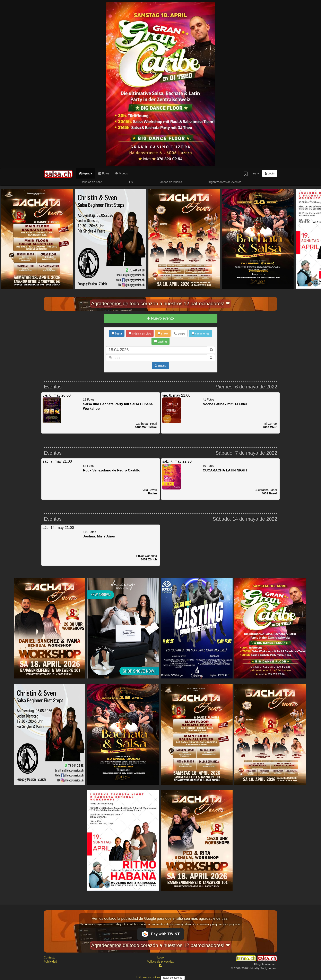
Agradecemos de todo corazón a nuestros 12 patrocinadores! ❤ (160, 303)
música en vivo (140, 333)
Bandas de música (170, 182)
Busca (160, 366)
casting (160, 341)
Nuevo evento (160, 318)
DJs (130, 182)
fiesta (117, 333)
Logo (160, 957)
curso (180, 333)
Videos (122, 173)
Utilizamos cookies (149, 977)
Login (270, 173)
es (256, 173)
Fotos (104, 173)
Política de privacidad (160, 962)
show (163, 333)
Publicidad (50, 962)
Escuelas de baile (91, 182)
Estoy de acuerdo (173, 978)
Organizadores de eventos (225, 182)
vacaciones (201, 333)
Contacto (50, 957)
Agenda (85, 173)
